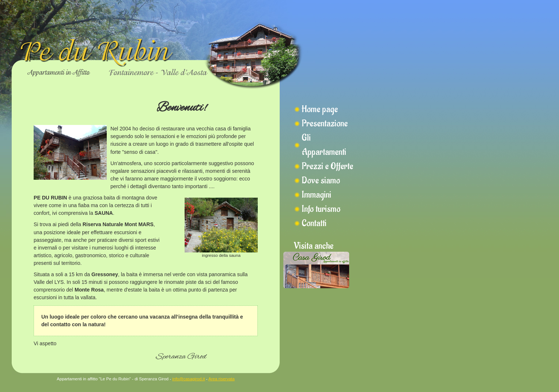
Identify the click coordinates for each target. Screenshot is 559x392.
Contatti (314, 223)
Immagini (316, 195)
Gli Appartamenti (324, 145)
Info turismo (321, 209)
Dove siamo (321, 180)
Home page (320, 109)
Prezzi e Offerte (327, 166)
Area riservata (222, 379)
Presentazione (325, 123)
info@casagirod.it (188, 379)
